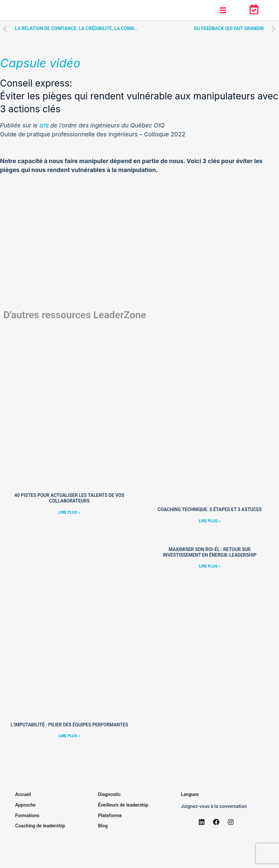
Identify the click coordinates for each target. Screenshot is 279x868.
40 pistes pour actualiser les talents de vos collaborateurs (69, 498)
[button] (223, 10)
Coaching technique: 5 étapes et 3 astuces (209, 509)
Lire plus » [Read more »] (69, 512)
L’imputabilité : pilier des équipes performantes (69, 725)
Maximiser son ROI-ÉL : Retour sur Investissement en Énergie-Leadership (209, 552)
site (44, 126)
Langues (190, 794)
